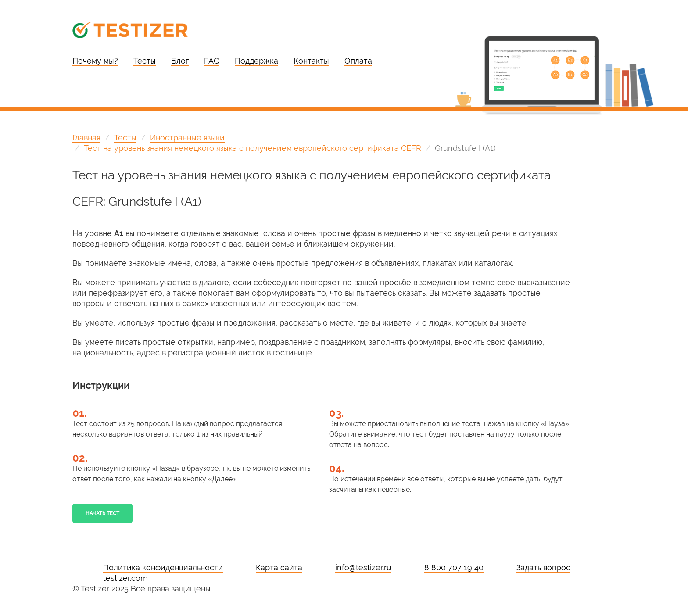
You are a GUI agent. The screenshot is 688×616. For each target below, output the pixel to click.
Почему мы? (95, 61)
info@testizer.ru (363, 568)
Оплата (358, 61)
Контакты (311, 61)
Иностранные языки (187, 138)
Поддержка (256, 61)
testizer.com (125, 578)
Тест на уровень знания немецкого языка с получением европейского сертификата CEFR (253, 148)
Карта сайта (279, 568)
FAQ (212, 61)
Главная (86, 138)
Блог (180, 61)
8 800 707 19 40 (454, 568)
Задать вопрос (543, 568)
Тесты (145, 61)
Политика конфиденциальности (163, 568)
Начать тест (102, 513)
